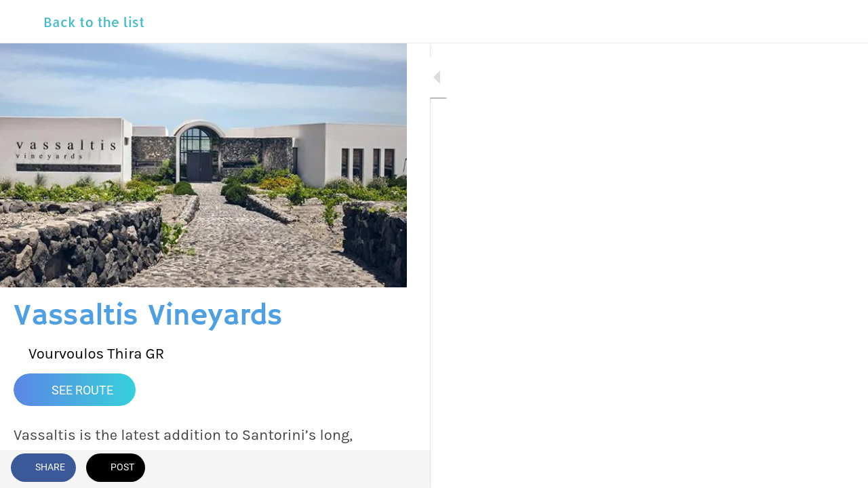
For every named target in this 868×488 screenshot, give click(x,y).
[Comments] (380, 469)
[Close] (22, 22)
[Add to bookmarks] (347, 469)
